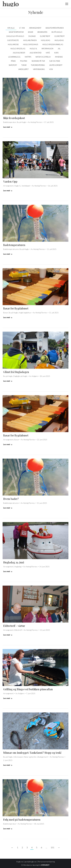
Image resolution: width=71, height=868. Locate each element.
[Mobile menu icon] (67, 4)
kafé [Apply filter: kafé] (48, 53)
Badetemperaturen (14, 245)
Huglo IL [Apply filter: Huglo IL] (33, 49)
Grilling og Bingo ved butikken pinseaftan (28, 689)
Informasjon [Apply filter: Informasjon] (47, 49)
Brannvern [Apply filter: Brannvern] (42, 32)
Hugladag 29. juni (14, 562)
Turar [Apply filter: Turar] (24, 65)
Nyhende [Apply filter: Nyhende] (59, 57)
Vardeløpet (26, 186)
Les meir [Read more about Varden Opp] (8, 190)
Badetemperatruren (11, 249)
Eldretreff (18, 630)
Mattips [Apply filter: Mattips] (28, 57)
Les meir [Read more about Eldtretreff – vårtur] (8, 635)
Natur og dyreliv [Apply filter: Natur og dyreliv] (43, 57)
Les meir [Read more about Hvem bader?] (8, 508)
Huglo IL (18, 186)
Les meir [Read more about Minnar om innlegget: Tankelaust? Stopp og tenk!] (8, 765)
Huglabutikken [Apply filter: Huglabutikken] (30, 40)
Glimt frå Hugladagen (16, 372)
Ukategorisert (42, 757)
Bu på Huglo (21, 122)
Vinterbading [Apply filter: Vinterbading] (39, 69)
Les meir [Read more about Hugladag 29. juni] (8, 571)
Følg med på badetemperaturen (22, 819)
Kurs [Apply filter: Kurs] (56, 53)
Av (35, 122)
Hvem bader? (11, 499)
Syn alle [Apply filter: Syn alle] (11, 28)
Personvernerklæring (46, 862)
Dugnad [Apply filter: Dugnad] (32, 36)
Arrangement (8, 186)
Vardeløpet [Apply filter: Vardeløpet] (23, 69)
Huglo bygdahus (25, 313)
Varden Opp (10, 181)
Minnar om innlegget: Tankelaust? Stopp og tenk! (32, 753)
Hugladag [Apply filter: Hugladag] (46, 40)
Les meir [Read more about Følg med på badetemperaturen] (8, 829)
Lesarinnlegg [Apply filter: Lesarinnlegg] (14, 57)
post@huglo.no (31, 862)
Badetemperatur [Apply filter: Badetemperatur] (16, 32)
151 (52, 847)
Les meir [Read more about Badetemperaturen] (8, 254)
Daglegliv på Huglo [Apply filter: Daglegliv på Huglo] (15, 36)
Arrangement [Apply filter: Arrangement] (35, 28)
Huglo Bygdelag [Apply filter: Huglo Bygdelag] (18, 49)
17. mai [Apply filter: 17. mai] (22, 28)
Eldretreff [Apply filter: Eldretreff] (45, 36)
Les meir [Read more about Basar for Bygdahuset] (8, 317)
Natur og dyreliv (30, 757)
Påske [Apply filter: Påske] (13, 61)
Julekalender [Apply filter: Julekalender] (19, 53)
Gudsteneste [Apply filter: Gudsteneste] (13, 40)
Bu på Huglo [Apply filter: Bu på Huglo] (57, 32)
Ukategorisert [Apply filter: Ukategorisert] (56, 65)
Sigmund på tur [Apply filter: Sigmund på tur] (38, 61)
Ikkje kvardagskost (14, 118)
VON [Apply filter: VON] (51, 69)
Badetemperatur (10, 122)
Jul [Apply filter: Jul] (59, 49)
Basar (6, 313)
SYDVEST (45, 865)
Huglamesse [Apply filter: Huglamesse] (13, 44)
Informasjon (18, 757)
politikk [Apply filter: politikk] (24, 61)
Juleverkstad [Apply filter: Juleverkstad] (35, 53)
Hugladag (18, 567)
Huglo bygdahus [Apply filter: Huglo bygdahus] (31, 44)
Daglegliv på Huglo (20, 376)
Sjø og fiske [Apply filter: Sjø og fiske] (55, 61)
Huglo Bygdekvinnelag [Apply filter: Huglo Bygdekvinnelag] (53, 44)
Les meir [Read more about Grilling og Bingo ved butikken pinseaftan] (8, 698)
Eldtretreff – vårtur (14, 626)
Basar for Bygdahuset (16, 308)
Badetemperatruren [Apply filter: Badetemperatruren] (55, 28)
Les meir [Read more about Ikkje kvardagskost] (8, 127)
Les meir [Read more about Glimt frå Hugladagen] (8, 381)
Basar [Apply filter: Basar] (31, 32)
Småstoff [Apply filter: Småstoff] (13, 65)
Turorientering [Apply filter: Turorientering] (38, 65)
